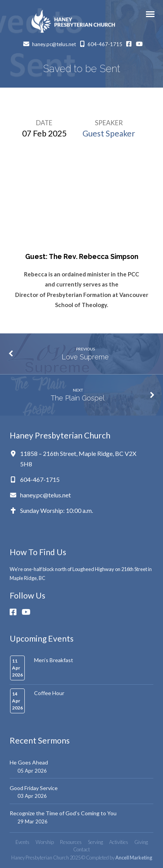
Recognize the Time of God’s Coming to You (63, 813)
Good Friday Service (34, 788)
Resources (71, 842)
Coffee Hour (49, 693)
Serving (95, 842)
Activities (119, 842)
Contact (81, 849)
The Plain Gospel (78, 398)
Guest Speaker (109, 133)
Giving (141, 842)
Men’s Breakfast (54, 660)
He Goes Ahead (29, 762)
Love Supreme (85, 357)
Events (22, 842)
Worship (45, 842)
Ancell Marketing (134, 858)
